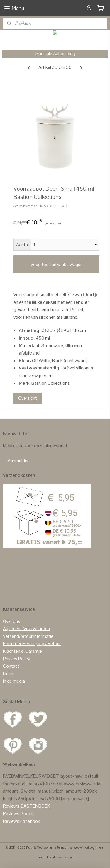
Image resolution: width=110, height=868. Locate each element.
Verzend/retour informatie (28, 636)
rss (70, 847)
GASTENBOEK (35, 806)
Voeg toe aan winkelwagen (57, 264)
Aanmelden (19, 461)
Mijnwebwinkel (63, 857)
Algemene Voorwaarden (26, 629)
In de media (14, 681)
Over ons (12, 621)
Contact (11, 666)
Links (8, 674)
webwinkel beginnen (88, 847)
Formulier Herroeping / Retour (32, 644)
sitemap (61, 847)
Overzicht (28, 398)
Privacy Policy (17, 659)
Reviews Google (19, 814)
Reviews (11, 806)
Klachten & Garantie (22, 651)
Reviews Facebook (22, 821)
